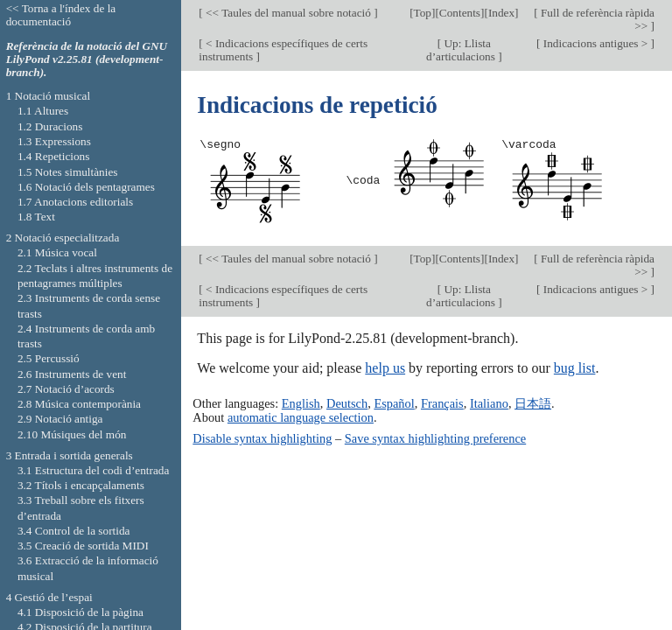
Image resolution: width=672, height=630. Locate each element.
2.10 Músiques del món (72, 434)
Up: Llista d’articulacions (462, 50)
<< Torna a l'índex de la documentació (61, 15)
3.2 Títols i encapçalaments (81, 485)
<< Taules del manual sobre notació (288, 13)
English (301, 403)
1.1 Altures (43, 111)
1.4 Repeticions (54, 156)
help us (385, 368)
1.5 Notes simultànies (68, 172)
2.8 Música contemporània (79, 404)
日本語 (533, 403)
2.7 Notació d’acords (66, 389)
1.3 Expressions (54, 141)
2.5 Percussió (49, 358)
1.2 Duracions (50, 126)
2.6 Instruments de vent (72, 374)
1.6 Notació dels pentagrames (86, 187)
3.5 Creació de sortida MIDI (83, 546)
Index (501, 13)
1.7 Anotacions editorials (75, 202)
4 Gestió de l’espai (49, 597)
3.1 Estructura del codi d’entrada (94, 470)
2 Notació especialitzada (63, 238)
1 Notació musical (49, 96)
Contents (460, 13)
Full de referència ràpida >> (596, 19)
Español (394, 403)
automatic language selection (301, 417)
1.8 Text (36, 217)
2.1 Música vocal (57, 252)
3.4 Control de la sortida (74, 531)
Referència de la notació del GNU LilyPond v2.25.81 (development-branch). (87, 59)
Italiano (489, 403)
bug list (575, 368)
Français (442, 403)
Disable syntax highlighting (262, 438)
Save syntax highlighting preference (435, 438)
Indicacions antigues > (595, 43)
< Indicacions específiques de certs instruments (283, 50)
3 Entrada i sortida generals (70, 455)
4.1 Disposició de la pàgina (80, 612)
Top (423, 13)
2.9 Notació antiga (60, 419)
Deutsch (347, 403)
